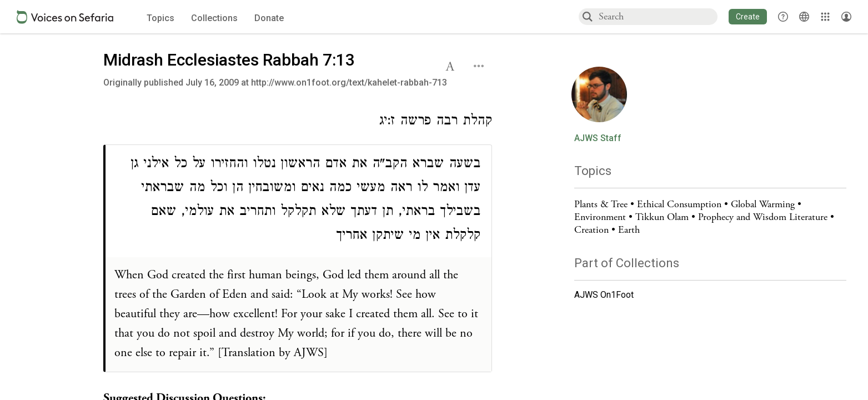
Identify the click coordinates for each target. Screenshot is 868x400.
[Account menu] (846, 17)
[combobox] (658, 16)
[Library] (825, 17)
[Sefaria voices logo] (65, 17)
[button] (748, 17)
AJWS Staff (598, 138)
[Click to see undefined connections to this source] (298, 122)
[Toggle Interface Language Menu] (804, 17)
